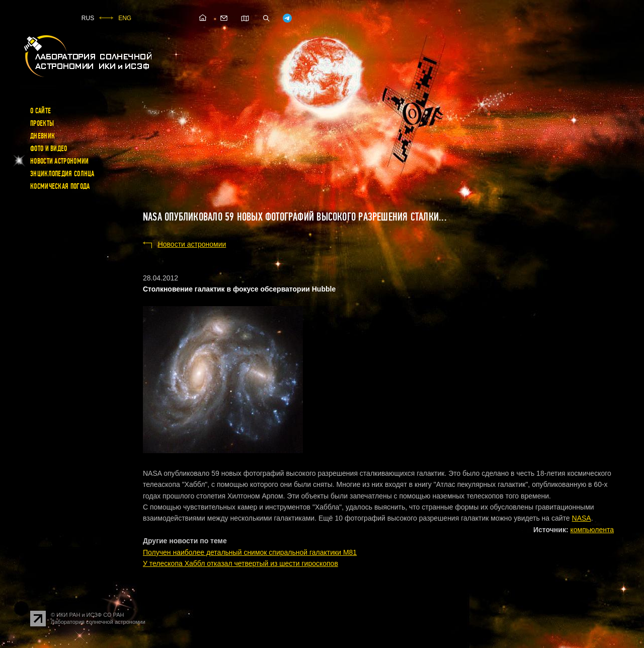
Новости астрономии (59, 161)
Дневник (43, 136)
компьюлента (592, 530)
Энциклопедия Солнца (62, 174)
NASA (582, 518)
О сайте (41, 111)
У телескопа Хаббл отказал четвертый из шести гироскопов (240, 563)
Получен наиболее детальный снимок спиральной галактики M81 (250, 552)
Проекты (42, 123)
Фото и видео (49, 149)
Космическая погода (60, 186)
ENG (125, 18)
